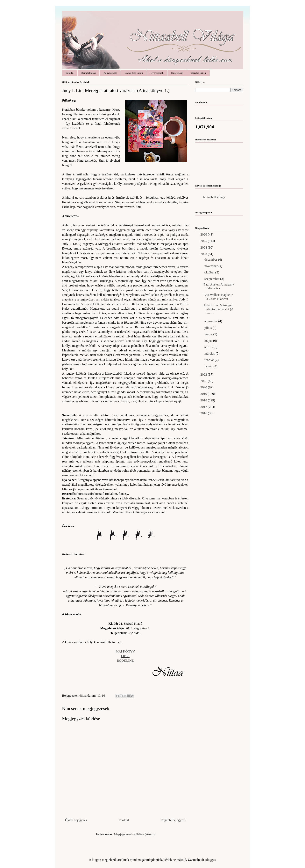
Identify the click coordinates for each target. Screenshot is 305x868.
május (209, 341)
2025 (204, 241)
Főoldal (70, 73)
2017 (204, 407)
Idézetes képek (198, 73)
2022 (204, 374)
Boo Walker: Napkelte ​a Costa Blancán (219, 297)
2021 (204, 381)
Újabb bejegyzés (76, 820)
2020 (204, 387)
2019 (204, 394)
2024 (204, 247)
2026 (204, 234)
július (209, 328)
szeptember (212, 279)
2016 (204, 413)
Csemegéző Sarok (134, 73)
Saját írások (177, 73)
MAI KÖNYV (125, 651)
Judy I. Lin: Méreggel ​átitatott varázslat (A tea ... (218, 309)
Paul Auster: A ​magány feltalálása (219, 286)
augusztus (211, 321)
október (210, 272)
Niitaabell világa (214, 197)
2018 (204, 400)
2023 (204, 254)
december (211, 260)
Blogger (210, 860)
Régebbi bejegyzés (173, 820)
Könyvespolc (110, 73)
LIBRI (125, 656)
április (209, 347)
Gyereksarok (157, 73)
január (209, 366)
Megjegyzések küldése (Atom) (134, 834)
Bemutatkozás (89, 73)
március (210, 353)
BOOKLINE (125, 661)
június (209, 334)
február (210, 360)
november (211, 266)
